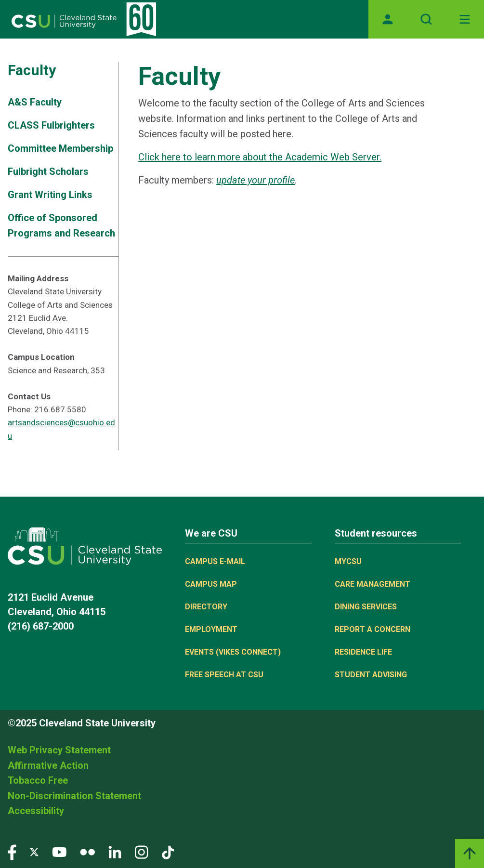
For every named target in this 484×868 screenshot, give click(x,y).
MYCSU (348, 561)
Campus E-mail (215, 561)
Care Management (373, 584)
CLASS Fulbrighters (51, 125)
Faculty (32, 70)
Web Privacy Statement (59, 750)
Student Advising (371, 675)
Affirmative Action (48, 765)
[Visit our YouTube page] (59, 851)
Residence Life (363, 652)
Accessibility (36, 811)
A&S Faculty (35, 102)
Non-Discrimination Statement (74, 796)
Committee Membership (60, 148)
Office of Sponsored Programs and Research (61, 225)
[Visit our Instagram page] (142, 851)
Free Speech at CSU (224, 675)
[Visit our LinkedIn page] (115, 851)
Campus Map (211, 584)
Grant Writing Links (50, 195)
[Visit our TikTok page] (168, 851)
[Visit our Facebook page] (12, 851)
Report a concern (373, 629)
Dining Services (366, 607)
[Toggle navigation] (465, 19)
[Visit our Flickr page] (87, 851)
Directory (206, 607)
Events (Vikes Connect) (233, 652)
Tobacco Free (38, 780)
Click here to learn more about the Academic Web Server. (260, 157)
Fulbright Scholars (48, 171)
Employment (211, 629)
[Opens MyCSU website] (388, 19)
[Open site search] (426, 19)
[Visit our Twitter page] (34, 851)
